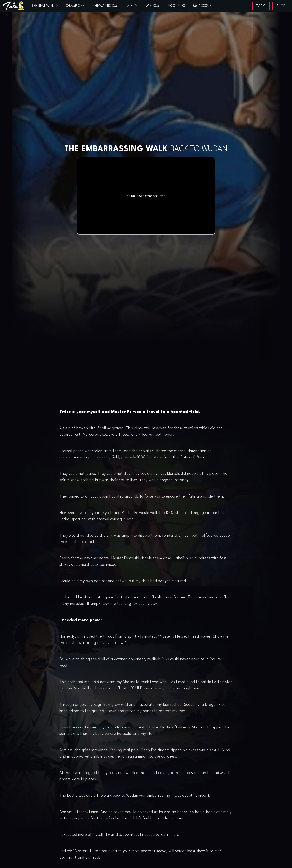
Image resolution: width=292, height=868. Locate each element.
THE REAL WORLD (45, 6)
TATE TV (131, 6)
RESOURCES (176, 6)
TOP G (261, 6)
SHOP (281, 6)
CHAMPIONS (75, 6)
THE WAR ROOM (105, 6)
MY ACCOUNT (203, 6)
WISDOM (152, 6)
